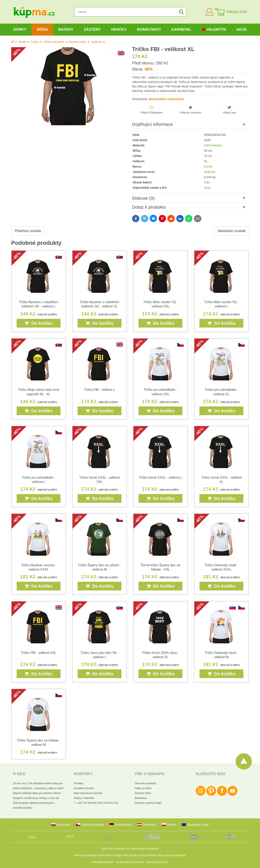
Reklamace (141, 798)
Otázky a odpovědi (84, 798)
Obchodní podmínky (146, 783)
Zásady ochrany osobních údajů (146, 855)
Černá (208, 167)
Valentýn (214, 30)
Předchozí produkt (28, 231)
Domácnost (149, 29)
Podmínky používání (157, 862)
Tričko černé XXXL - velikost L (160, 478)
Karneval (181, 29)
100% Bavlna (213, 145)
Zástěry (92, 29)
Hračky (119, 29)
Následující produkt (232, 231)
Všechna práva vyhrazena (145, 849)
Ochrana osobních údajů (148, 803)
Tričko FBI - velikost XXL (39, 653)
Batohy (66, 29)
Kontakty (79, 783)
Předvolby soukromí (103, 862)
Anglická (210, 172)
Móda (42, 29)
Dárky (20, 29)
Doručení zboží (143, 793)
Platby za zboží (143, 788)
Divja (207, 188)
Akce (242, 29)
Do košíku (38, 323)
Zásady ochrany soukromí (130, 862)
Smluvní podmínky (176, 855)
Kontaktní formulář (84, 788)
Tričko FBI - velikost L (99, 390)
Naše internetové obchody (88, 793)
